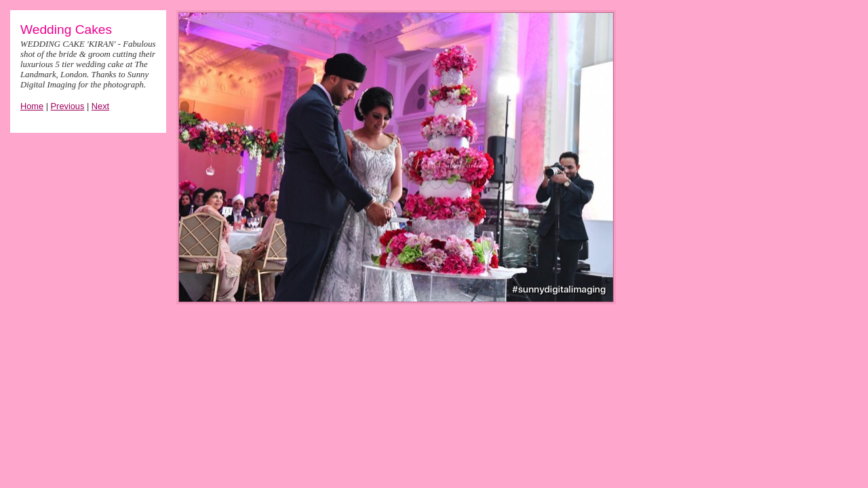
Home (32, 106)
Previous (68, 106)
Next (100, 106)
